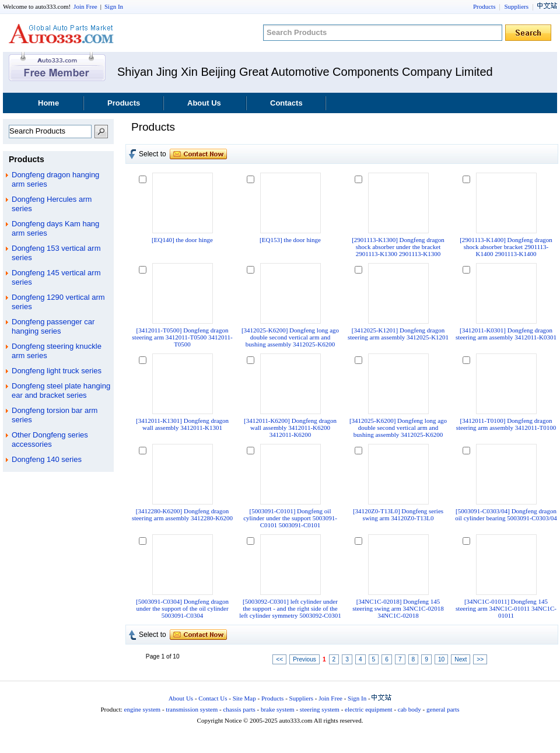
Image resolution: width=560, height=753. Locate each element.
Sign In (114, 6)
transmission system (192, 709)
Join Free (85, 6)
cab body (409, 709)
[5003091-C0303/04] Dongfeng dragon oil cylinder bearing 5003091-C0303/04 (506, 514)
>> (480, 659)
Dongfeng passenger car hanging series (53, 326)
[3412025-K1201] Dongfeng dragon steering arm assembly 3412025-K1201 (398, 334)
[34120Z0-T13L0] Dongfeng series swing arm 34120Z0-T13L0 (398, 514)
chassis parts (239, 709)
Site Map (244, 698)
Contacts (286, 103)
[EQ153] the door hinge (290, 240)
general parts (443, 709)
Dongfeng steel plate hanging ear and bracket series (61, 390)
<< (279, 659)
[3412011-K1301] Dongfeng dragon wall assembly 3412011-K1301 (182, 424)
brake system (278, 709)
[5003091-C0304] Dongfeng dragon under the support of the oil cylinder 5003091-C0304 (182, 608)
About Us (204, 103)
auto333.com (61, 34)
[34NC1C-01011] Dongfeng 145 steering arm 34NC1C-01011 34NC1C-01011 (506, 608)
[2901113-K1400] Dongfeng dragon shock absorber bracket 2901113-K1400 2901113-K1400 (506, 247)
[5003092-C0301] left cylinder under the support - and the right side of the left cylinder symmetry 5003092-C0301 (290, 608)
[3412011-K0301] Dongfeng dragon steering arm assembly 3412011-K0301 (506, 334)
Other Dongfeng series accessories (50, 439)
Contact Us (213, 698)
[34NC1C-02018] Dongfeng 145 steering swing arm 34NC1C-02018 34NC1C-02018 (398, 608)
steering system (320, 709)
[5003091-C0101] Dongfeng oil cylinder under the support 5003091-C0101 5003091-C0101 (290, 518)
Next (461, 659)
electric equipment (369, 709)
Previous (304, 659)
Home (48, 103)
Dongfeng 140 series (47, 459)
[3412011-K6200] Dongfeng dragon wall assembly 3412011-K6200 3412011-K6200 (290, 428)
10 (441, 659)
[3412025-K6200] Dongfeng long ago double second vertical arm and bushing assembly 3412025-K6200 (290, 337)
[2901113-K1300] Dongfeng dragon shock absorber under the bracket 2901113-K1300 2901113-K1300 (398, 247)
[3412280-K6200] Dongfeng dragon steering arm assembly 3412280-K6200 (182, 514)
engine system (143, 709)
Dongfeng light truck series (57, 371)
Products (484, 6)
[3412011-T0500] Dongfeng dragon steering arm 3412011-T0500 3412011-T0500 (182, 337)
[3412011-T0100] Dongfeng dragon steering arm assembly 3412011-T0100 (506, 424)
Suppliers (516, 6)
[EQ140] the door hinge (182, 240)
